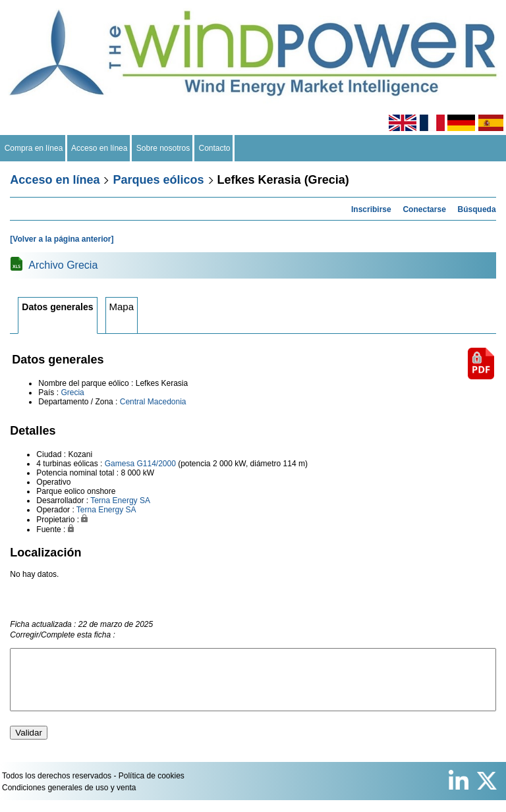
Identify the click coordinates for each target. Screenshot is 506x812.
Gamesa (120, 464)
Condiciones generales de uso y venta (69, 799)
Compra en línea (34, 148)
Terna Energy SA (120, 501)
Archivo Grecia (63, 265)
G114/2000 (156, 464)
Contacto (214, 148)
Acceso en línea (99, 148)
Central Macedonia (153, 402)
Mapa (122, 307)
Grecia (72, 392)
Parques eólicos (158, 180)
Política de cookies (152, 788)
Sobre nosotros (163, 148)
